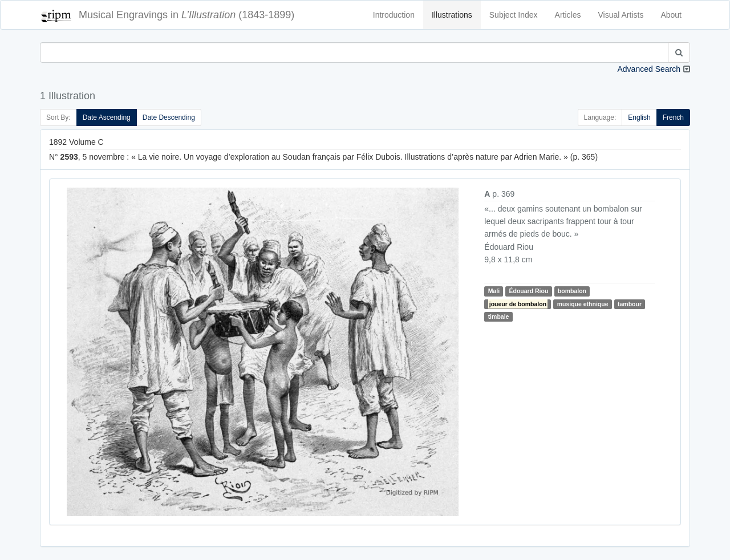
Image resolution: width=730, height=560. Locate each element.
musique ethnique (583, 304)
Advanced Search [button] (649, 69)
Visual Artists (621, 15)
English (639, 117)
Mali (494, 291)
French (673, 117)
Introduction (394, 15)
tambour (630, 304)
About (671, 15)
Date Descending (169, 117)
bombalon (572, 291)
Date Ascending (107, 117)
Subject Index (514, 15)
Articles (568, 15)
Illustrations (452, 15)
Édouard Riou (529, 291)
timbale (499, 316)
